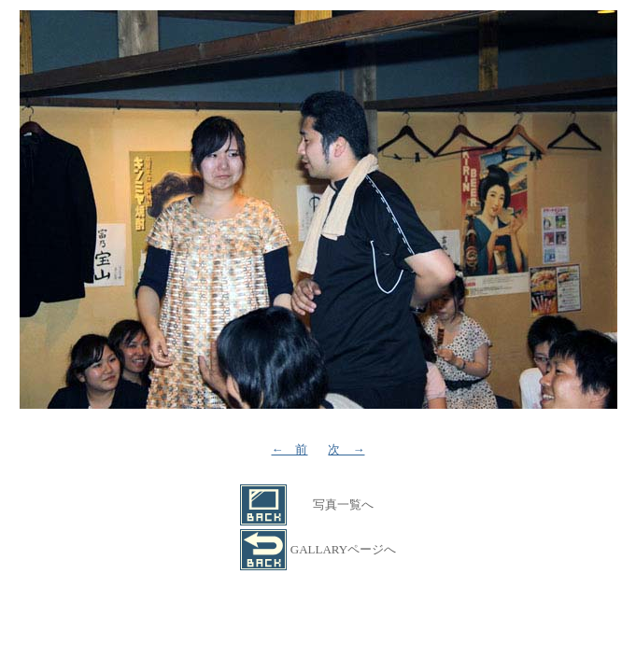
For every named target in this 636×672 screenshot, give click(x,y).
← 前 (289, 449)
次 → (346, 449)
